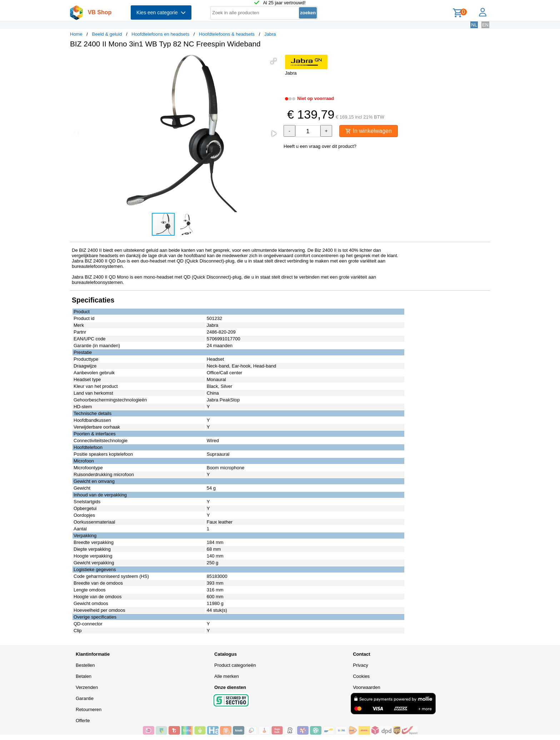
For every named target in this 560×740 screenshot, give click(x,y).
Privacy (361, 665)
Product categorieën (235, 665)
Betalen (84, 676)
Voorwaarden (367, 687)
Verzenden (87, 687)
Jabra (270, 34)
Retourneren (89, 709)
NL (474, 25)
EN (485, 25)
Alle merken (227, 676)
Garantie (85, 698)
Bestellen (85, 665)
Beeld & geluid (107, 34)
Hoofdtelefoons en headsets (160, 34)
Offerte (83, 721)
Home (76, 34)
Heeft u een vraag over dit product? (320, 146)
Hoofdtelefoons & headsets (227, 34)
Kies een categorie (161, 12)
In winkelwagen (369, 131)
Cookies (361, 676)
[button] (274, 61)
